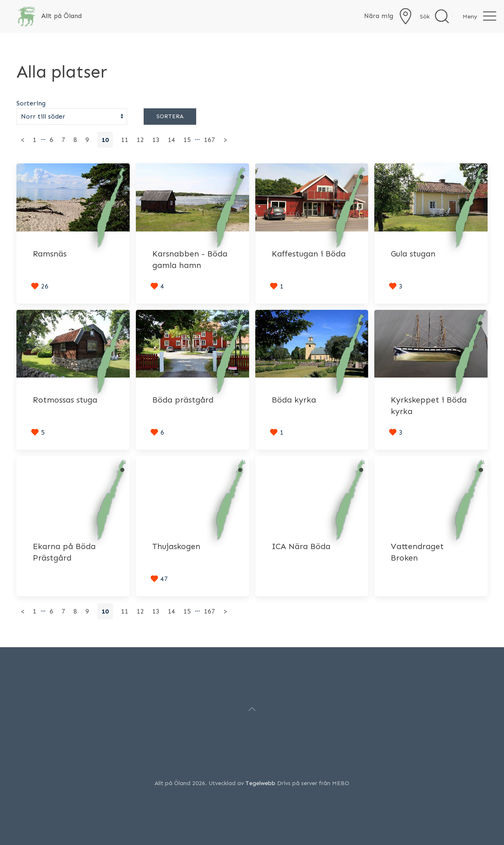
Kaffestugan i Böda (309, 254)
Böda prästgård (183, 400)
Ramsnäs (50, 254)
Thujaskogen (176, 546)
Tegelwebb (260, 783)
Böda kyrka (294, 400)
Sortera (170, 116)
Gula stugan (413, 254)
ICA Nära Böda (301, 546)
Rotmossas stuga (65, 400)
